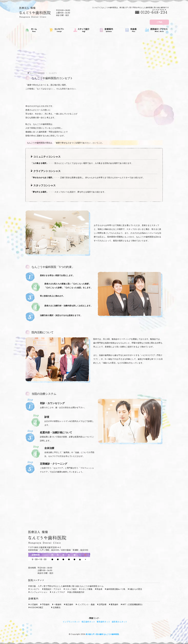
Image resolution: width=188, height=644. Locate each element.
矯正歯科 (69, 604)
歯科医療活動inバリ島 (116, 589)
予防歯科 (46, 604)
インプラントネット (71, 621)
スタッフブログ (58, 592)
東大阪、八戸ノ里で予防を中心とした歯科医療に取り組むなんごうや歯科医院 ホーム (67, 586)
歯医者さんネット (119, 621)
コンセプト (53, 73)
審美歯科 (114, 604)
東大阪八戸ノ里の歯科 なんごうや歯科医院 (102, 634)
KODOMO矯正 (37, 607)
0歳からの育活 (136, 589)
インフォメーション (39, 592)
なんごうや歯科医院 (37, 73)
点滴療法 (57, 607)
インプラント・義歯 (86, 604)
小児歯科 (34, 604)
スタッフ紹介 (71, 589)
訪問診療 (103, 604)
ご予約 (159, 22)
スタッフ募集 (87, 589)
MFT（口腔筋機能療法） (133, 604)
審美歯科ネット (103, 621)
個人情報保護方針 (77, 592)
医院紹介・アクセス (52, 589)
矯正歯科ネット (88, 621)
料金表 (99, 589)
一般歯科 (58, 604)
